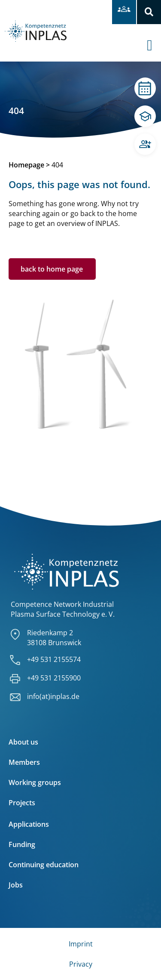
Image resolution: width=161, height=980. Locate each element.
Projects (22, 803)
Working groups (35, 782)
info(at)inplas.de (53, 696)
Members (24, 762)
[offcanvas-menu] (154, 39)
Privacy (81, 964)
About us (23, 742)
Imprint (81, 944)
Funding (22, 844)
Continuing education (44, 865)
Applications (29, 824)
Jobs (16, 885)
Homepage (26, 165)
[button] (149, 12)
